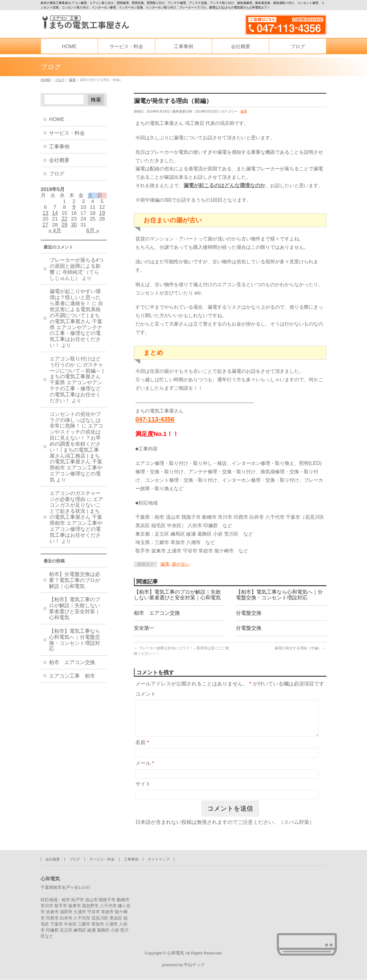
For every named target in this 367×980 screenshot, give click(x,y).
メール (145, 775)
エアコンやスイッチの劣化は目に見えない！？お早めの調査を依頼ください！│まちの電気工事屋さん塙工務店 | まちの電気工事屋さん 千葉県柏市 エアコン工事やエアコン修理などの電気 (76, 458)
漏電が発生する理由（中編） (301, 652)
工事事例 (59, 147)
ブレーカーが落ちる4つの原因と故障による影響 (77, 271)
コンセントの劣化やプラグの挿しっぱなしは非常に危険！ (75, 425)
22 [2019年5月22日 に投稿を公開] (64, 222)
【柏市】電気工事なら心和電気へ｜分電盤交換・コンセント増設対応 (279, 597)
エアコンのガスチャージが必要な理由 (75, 501)
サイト (143, 795)
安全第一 (144, 632)
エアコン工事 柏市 (72, 682)
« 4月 (55, 235)
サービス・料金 (67, 133)
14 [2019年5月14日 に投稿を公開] (55, 215)
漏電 (244, 112)
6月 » (93, 235)
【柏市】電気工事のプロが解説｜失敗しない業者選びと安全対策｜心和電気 (177, 597)
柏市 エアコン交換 (157, 616)
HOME (57, 119)
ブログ (57, 174)
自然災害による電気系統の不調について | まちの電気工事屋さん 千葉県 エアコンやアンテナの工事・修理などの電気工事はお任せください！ (76, 329)
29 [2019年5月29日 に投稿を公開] (64, 228)
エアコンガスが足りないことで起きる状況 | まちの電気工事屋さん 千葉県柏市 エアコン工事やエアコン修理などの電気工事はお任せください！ (76, 525)
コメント (146, 698)
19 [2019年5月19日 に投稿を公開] (102, 215)
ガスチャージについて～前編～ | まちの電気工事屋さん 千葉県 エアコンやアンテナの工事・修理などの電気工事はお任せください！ (77, 388)
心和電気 (176, 952)
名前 (142, 754)
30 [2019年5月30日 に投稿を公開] (74, 228)
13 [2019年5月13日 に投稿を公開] (45, 215)
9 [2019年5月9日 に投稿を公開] (74, 209)
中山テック (194, 965)
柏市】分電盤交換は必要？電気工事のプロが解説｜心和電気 (75, 586)
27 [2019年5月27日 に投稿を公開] (45, 228)
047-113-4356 (155, 420)
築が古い (181, 565)
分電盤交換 (249, 616)
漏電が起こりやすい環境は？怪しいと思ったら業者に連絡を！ (75, 303)
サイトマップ (159, 858)
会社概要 (59, 160)
